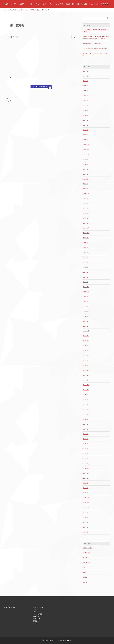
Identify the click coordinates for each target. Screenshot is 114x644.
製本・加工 (76, 4)
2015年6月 (85, 527)
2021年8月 (85, 248)
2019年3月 (85, 375)
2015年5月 (85, 532)
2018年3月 (85, 414)
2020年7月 (85, 302)
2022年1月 (85, 223)
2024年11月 (86, 115)
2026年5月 (85, 71)
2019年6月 (85, 360)
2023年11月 (86, 150)
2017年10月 (86, 429)
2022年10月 (86, 194)
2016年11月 (86, 468)
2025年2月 (85, 105)
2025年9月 (85, 96)
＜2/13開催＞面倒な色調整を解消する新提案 (95, 48)
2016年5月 (85, 483)
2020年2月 (85, 321)
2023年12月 (86, 145)
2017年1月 (85, 463)
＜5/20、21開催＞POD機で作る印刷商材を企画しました (96, 31)
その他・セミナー (94, 4)
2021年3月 (85, 272)
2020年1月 (85, 326)
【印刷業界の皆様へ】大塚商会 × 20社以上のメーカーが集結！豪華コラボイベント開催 (96, 38)
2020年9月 (85, 297)
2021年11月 (86, 233)
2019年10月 (86, 341)
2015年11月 (86, 503)
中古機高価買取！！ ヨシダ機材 (92, 43)
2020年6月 (85, 306)
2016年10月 (86, 473)
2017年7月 (85, 444)
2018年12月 (86, 385)
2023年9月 (85, 159)
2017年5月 (85, 454)
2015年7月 (85, 522)
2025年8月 (85, 101)
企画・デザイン (35, 4)
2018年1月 (85, 424)
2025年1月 (85, 110)
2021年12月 (86, 228)
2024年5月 (85, 130)
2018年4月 (85, 409)
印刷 (51, 4)
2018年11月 (86, 390)
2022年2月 (85, 218)
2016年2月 (85, 488)
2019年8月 (85, 351)
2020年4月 (85, 311)
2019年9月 (85, 346)
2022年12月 (86, 189)
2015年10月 (86, 507)
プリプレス (45, 4)
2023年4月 (85, 169)
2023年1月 (85, 184)
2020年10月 (86, 292)
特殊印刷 (68, 4)
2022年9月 (85, 199)
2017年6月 (85, 449)
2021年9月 (85, 243)
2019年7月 (85, 356)
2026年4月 (85, 76)
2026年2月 (85, 86)
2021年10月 (86, 238)
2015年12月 (86, 498)
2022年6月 (85, 213)
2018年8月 (85, 395)
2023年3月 (85, 174)
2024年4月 (85, 135)
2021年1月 (85, 282)
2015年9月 (85, 512)
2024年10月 (86, 120)
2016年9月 (85, 478)
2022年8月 (85, 204)
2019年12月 (86, 331)
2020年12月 (86, 287)
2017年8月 (85, 439)
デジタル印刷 (59, 4)
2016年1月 (85, 493)
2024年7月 (85, 125)
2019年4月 (85, 370)
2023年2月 (85, 179)
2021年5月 (85, 262)
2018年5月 (85, 405)
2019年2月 (85, 380)
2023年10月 (86, 154)
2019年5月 (85, 365)
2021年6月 (85, 257)
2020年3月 (85, 316)
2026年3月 (85, 81)
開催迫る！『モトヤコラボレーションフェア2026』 (95, 54)
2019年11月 (86, 336)
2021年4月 (85, 267)
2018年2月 (85, 419)
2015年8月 (85, 517)
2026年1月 (85, 91)
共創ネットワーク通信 (14, 4)
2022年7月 (85, 208)
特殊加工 (84, 4)
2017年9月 (85, 434)
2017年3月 (85, 458)
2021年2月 (85, 277)
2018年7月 (85, 400)
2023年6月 (85, 164)
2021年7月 (85, 253)
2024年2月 (85, 140)
